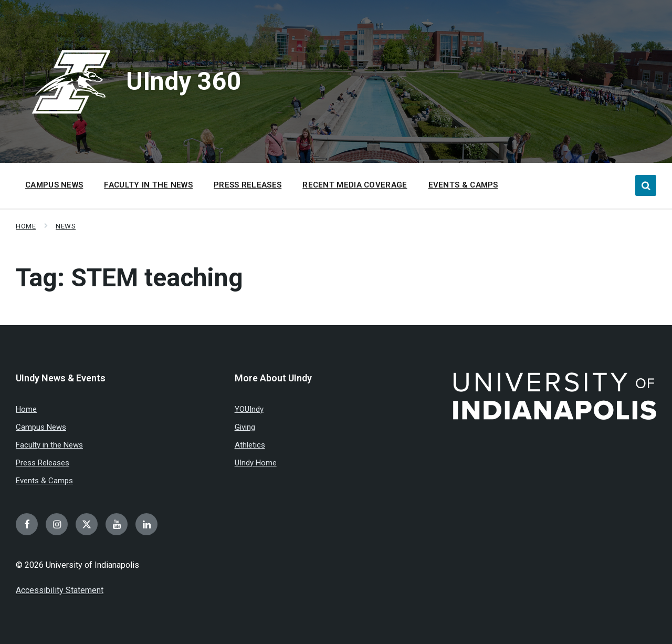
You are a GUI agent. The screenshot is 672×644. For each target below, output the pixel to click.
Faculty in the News (49, 445)
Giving (245, 427)
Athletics (250, 445)
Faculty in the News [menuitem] (148, 185)
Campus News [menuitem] (54, 185)
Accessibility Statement (60, 590)
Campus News (41, 427)
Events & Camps (44, 481)
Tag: (129, 278)
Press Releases (43, 463)
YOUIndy (249, 409)
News (66, 226)
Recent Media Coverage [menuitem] (355, 185)
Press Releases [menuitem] (248, 185)
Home (26, 226)
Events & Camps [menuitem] (463, 185)
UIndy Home (256, 463)
